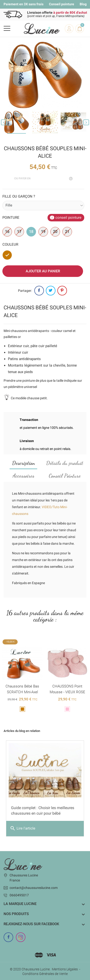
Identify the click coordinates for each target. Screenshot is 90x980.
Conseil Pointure (65, 476)
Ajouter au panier (43, 271)
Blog (83, 4)
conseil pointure (68, 218)
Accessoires (24, 476)
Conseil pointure (62, 4)
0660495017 (19, 895)
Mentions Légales (65, 969)
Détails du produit (65, 463)
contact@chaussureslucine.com (34, 888)
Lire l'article (23, 829)
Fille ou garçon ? (19, 196)
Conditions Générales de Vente (45, 974)
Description (23, 463)
